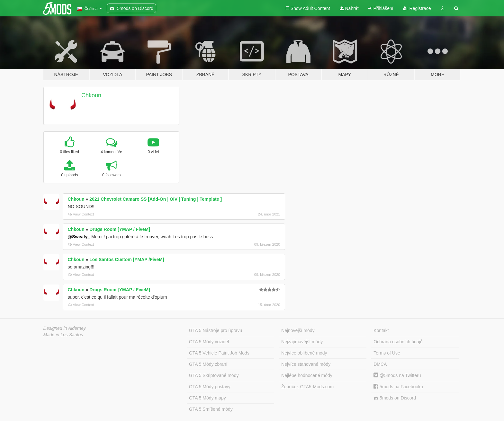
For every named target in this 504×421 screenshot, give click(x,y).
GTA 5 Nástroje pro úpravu (216, 330)
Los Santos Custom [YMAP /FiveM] (127, 259)
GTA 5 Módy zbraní (208, 364)
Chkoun (91, 95)
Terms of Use (387, 353)
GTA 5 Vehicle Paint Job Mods (219, 353)
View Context (81, 214)
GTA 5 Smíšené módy (211, 409)
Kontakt (381, 330)
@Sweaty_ (79, 237)
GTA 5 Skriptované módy (214, 375)
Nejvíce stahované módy (306, 364)
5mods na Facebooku (398, 387)
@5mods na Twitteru (397, 375)
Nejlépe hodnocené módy (307, 375)
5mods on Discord (395, 398)
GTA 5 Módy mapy (207, 398)
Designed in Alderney (65, 328)
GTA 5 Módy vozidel (209, 342)
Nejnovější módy (298, 330)
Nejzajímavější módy (302, 342)
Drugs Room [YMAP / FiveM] (120, 229)
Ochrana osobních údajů (398, 342)
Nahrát (349, 8)
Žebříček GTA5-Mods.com (307, 387)
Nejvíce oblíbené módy (304, 353)
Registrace (417, 8)
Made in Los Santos (63, 335)
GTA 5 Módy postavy (210, 387)
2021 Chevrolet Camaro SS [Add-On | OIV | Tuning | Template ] (156, 199)
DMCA (380, 364)
